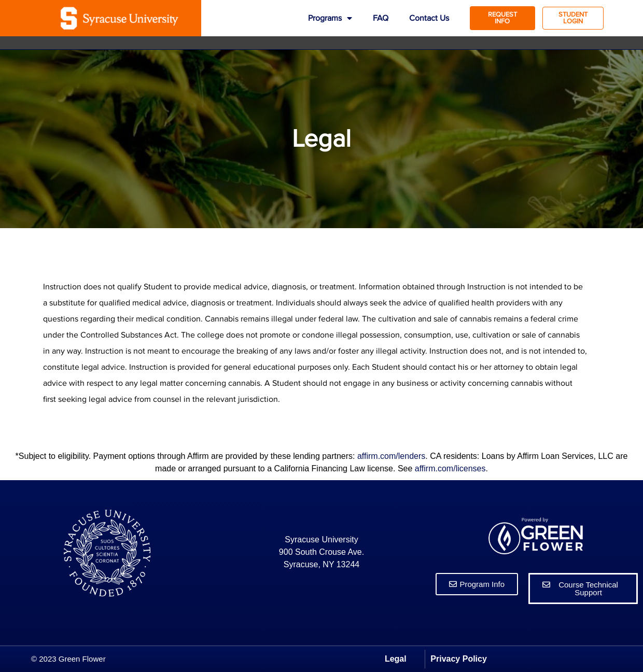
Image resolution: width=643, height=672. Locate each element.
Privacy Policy (459, 659)
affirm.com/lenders (391, 456)
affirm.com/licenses (450, 468)
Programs (330, 18)
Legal (396, 659)
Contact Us (429, 18)
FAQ (381, 18)
